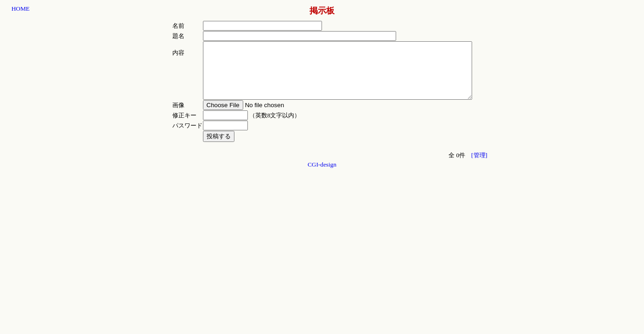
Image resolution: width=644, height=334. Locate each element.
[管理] (479, 166)
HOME (21, 9)
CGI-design (322, 176)
